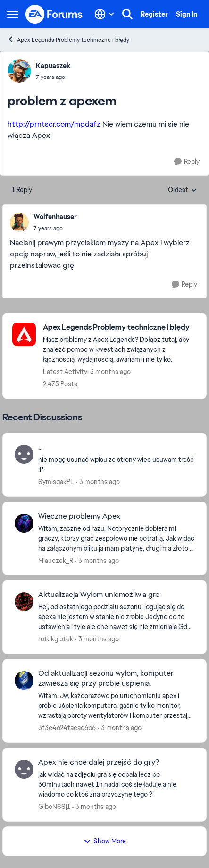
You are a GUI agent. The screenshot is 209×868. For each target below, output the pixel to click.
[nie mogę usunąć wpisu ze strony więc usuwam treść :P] (116, 465)
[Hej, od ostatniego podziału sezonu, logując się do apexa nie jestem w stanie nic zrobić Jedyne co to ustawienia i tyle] (116, 617)
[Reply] (187, 162)
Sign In (187, 14)
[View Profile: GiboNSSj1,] (24, 769)
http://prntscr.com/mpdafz (54, 124)
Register (154, 14)
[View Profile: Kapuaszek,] (19, 71)
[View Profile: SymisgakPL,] (24, 454)
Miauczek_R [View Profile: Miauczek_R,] (56, 560)
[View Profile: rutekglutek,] (24, 602)
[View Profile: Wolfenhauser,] (19, 222)
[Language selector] (104, 14)
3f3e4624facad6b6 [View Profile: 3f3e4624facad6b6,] (67, 728)
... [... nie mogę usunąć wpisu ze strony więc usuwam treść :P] (40, 447)
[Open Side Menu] (13, 14)
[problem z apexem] (55, 228)
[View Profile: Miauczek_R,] (24, 523)
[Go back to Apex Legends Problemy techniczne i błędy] (120, 328)
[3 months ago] (98, 482)
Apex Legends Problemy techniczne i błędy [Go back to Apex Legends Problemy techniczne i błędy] (68, 39)
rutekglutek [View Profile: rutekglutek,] (56, 639)
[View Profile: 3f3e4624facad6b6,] (24, 681)
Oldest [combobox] (183, 190)
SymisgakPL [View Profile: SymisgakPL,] (56, 482)
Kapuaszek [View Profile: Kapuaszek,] (53, 66)
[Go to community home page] (54, 14)
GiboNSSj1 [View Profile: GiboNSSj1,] (54, 807)
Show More (105, 841)
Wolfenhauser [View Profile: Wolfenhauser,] (55, 217)
